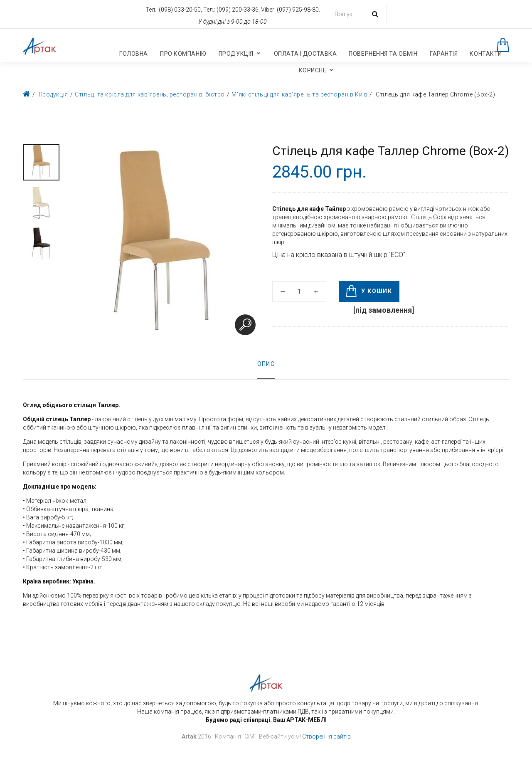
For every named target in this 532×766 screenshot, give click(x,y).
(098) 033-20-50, (181, 10)
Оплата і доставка (305, 54)
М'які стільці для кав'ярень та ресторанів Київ (299, 94)
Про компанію (183, 54)
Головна (134, 54)
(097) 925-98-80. (298, 10)
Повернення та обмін (383, 54)
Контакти (486, 54)
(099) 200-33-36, (239, 10)
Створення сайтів (326, 736)
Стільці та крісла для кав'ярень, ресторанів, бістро (150, 94)
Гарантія (444, 54)
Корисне (313, 70)
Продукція (236, 54)
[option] (41, 162)
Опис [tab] (266, 364)
